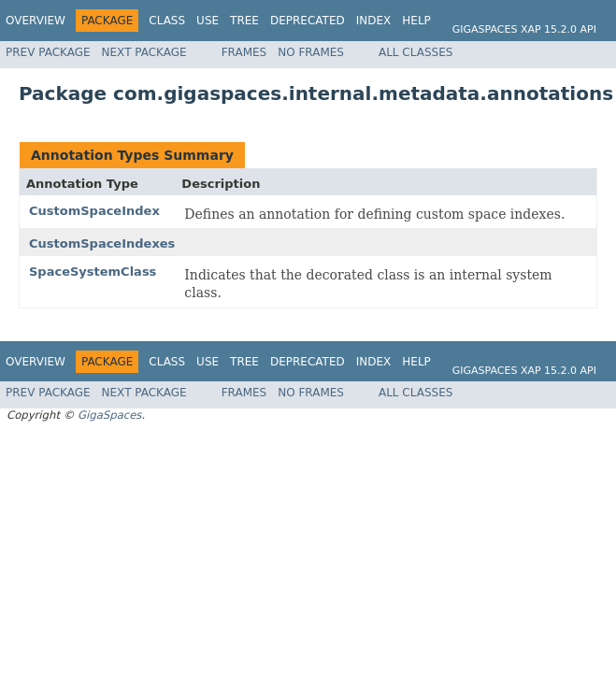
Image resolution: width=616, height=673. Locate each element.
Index (374, 21)
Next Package (144, 52)
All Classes (415, 52)
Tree (244, 21)
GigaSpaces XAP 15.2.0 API (524, 29)
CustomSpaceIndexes (102, 243)
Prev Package (48, 52)
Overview (36, 21)
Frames (244, 52)
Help (416, 21)
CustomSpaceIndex (94, 211)
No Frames (311, 52)
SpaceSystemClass (93, 272)
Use (208, 21)
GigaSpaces (109, 415)
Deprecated (308, 21)
